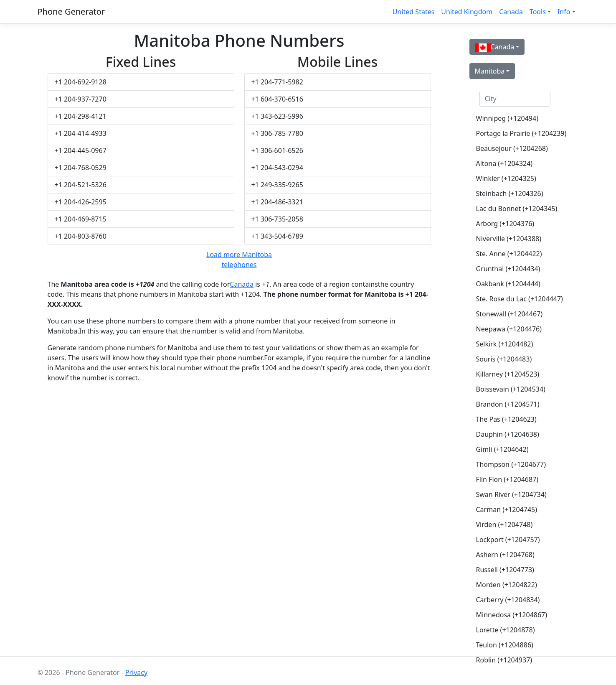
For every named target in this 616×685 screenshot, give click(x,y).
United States (414, 12)
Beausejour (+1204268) (512, 148)
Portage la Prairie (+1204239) (518, 133)
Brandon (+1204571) (508, 404)
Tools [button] (538, 12)
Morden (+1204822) (507, 585)
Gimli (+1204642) (502, 449)
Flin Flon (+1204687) (507, 479)
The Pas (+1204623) (506, 419)
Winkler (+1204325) (506, 178)
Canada (511, 12)
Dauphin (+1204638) (508, 434)
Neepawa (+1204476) (509, 329)
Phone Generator (71, 11)
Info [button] (564, 12)
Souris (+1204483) (504, 359)
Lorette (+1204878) (506, 630)
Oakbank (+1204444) (508, 284)
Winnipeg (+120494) (507, 118)
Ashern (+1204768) (505, 555)
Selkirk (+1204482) (505, 344)
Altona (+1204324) (504, 163)
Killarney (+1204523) (508, 374)
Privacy (136, 672)
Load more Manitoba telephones (239, 260)
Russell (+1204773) (505, 570)
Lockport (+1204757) (508, 540)
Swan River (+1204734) (511, 494)
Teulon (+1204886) (505, 645)
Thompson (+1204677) (511, 464)
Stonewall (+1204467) (510, 314)
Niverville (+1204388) (509, 239)
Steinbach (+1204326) (510, 194)
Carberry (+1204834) (508, 600)
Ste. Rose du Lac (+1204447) (518, 299)
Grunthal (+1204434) (508, 269)
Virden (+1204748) (504, 525)
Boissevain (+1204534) (511, 389)
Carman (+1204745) (507, 509)
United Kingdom (467, 12)
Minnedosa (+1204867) (512, 615)
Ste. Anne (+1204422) (509, 254)
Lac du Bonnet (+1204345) (517, 209)
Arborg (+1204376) (505, 224)
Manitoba (490, 71)
